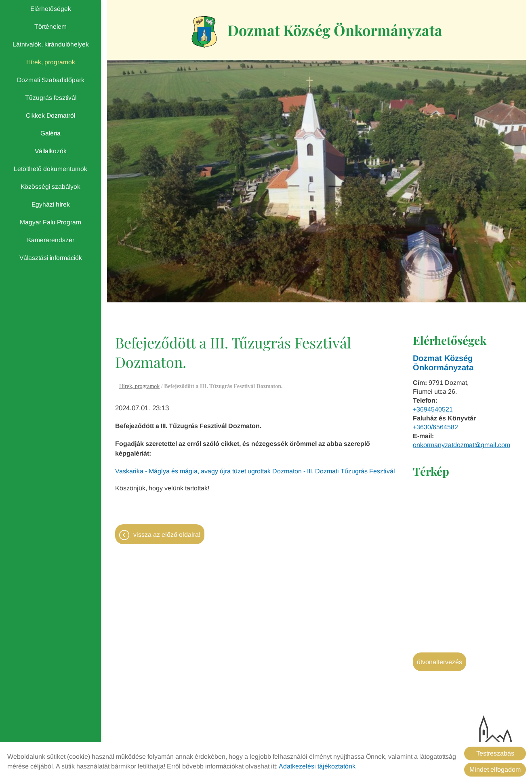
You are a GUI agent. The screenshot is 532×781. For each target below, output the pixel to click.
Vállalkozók (51, 151)
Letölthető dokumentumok (50, 169)
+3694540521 (433, 409)
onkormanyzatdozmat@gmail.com (462, 445)
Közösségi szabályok (50, 187)
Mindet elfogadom (495, 769)
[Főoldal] (204, 32)
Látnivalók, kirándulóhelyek (51, 44)
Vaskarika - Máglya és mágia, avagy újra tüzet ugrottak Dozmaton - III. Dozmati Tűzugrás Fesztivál (255, 471)
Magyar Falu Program (50, 222)
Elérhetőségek (51, 9)
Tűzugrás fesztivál (51, 98)
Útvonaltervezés (439, 662)
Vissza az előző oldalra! (167, 535)
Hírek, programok (51, 62)
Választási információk (51, 258)
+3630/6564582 (435, 427)
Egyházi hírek (51, 204)
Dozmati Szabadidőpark (51, 80)
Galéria (50, 133)
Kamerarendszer (51, 240)
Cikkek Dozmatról (50, 115)
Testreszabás (495, 753)
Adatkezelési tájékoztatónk (317, 766)
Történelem (50, 26)
